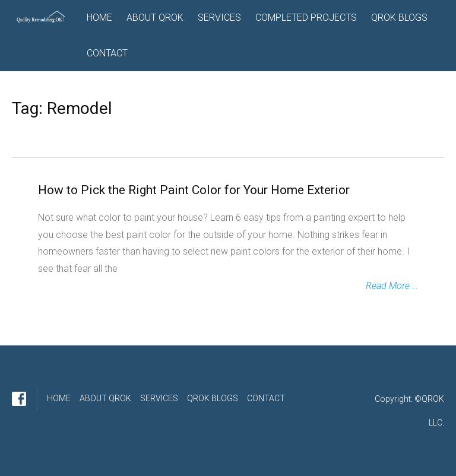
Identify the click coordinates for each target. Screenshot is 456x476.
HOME (99, 18)
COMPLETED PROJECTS (306, 18)
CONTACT (107, 53)
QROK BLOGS (399, 18)
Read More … (392, 286)
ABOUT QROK (155, 18)
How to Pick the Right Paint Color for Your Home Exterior (194, 190)
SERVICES (219, 18)
